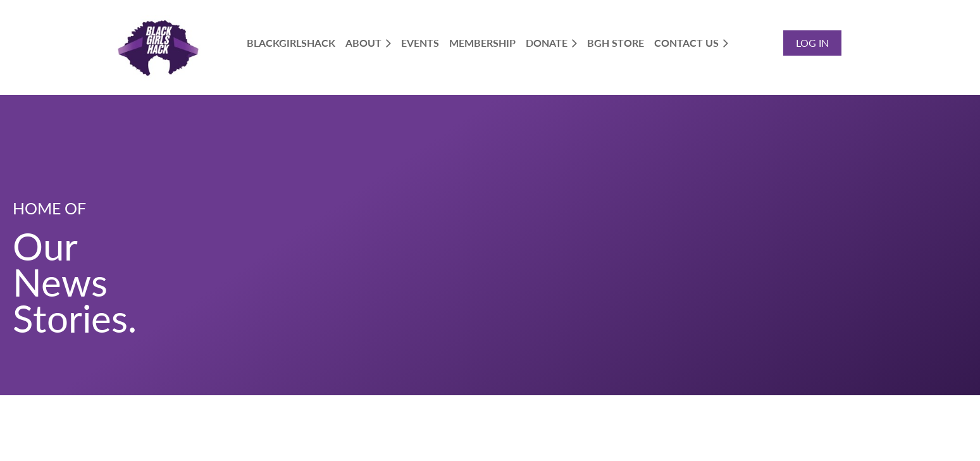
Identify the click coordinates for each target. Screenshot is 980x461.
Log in (812, 43)
